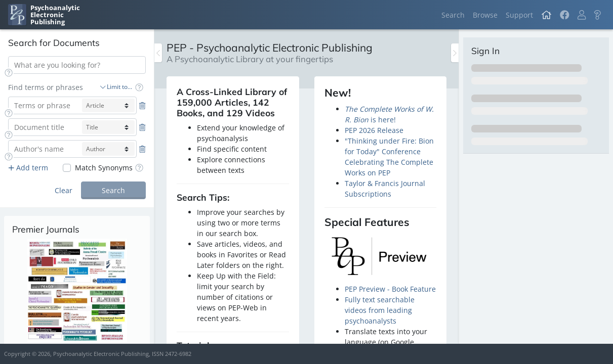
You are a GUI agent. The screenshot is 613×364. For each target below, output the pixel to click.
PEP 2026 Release (374, 130)
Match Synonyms (104, 168)
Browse (485, 15)
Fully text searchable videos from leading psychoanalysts (380, 310)
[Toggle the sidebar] (158, 53)
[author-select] (108, 149)
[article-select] (108, 105)
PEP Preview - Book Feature (390, 289)
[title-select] (108, 127)
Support (519, 15)
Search (453, 15)
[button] (582, 15)
